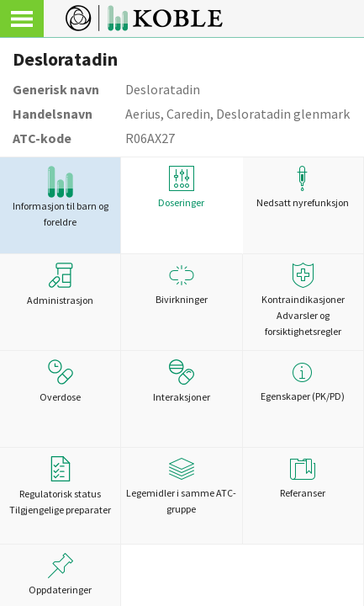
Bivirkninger (181, 284)
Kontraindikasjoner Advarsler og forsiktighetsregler (303, 300)
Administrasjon (60, 284)
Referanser (303, 478)
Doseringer (181, 187)
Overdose (60, 381)
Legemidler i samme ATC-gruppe (181, 486)
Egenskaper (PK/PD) (303, 381)
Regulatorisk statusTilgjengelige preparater (60, 486)
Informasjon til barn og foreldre (61, 197)
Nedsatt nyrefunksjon (303, 187)
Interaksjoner (182, 381)
